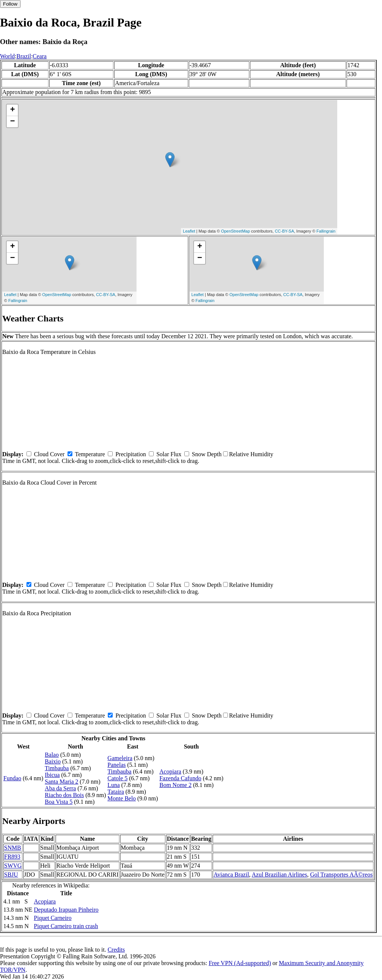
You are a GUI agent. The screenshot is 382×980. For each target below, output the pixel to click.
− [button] (12, 122)
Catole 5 (118, 778)
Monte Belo (122, 798)
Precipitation (131, 454)
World (7, 56)
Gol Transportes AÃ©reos (341, 875)
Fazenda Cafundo (180, 778)
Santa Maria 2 (62, 782)
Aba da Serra (60, 788)
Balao (52, 755)
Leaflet (189, 231)
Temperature (90, 454)
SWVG (13, 866)
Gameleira (120, 758)
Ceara (40, 56)
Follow (10, 4)
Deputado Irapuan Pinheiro (66, 910)
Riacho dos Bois (64, 795)
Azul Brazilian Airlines (279, 875)
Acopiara (170, 771)
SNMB (12, 848)
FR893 (12, 857)
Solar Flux (169, 454)
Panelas (117, 765)
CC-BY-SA (285, 231)
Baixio (53, 761)
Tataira (116, 792)
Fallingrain (326, 231)
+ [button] (12, 110)
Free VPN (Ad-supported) (240, 963)
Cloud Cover (49, 454)
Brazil (24, 56)
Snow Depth (207, 454)
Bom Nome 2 (175, 785)
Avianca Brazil (231, 875)
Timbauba (57, 768)
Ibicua (52, 775)
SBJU (11, 875)
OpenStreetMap (235, 231)
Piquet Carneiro (53, 918)
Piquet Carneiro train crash (66, 926)
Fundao (12, 778)
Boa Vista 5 (59, 802)
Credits (116, 950)
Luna (114, 785)
